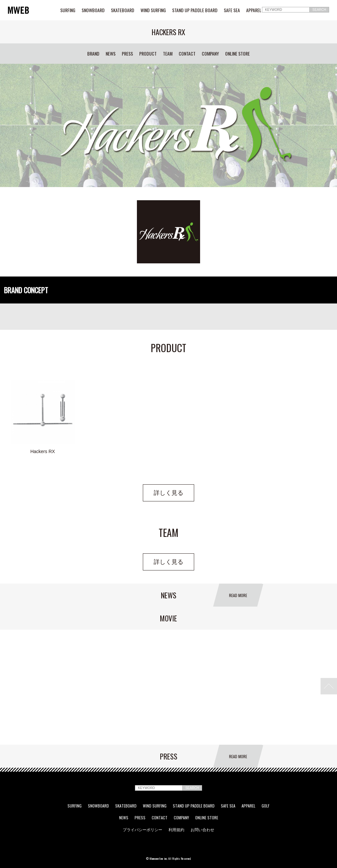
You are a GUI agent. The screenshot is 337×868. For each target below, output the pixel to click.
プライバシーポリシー (143, 830)
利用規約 (176, 830)
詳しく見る (168, 493)
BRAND (93, 54)
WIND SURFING (153, 10)
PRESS (127, 54)
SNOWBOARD (93, 10)
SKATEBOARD (123, 10)
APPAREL (254, 10)
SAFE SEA (232, 10)
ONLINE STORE (237, 54)
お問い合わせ (202, 830)
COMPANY (210, 54)
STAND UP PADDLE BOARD (195, 10)
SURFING (68, 10)
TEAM (168, 54)
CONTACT (187, 54)
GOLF (266, 806)
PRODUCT (148, 54)
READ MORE (238, 595)
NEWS (111, 54)
